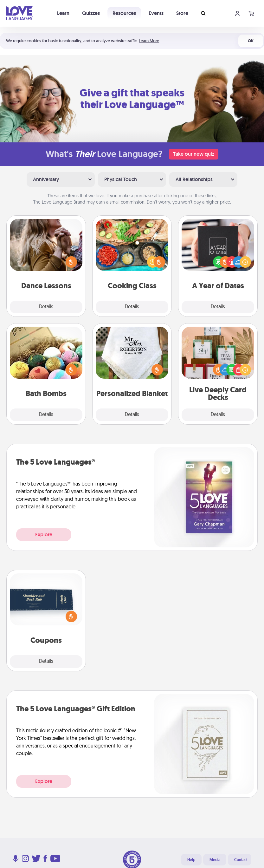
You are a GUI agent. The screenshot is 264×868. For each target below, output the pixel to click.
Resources (124, 13)
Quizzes (91, 13)
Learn (63, 13)
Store (182, 13)
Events (156, 13)
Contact (241, 860)
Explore (44, 535)
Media (215, 860)
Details (46, 307)
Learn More (149, 41)
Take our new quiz (194, 154)
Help (191, 860)
